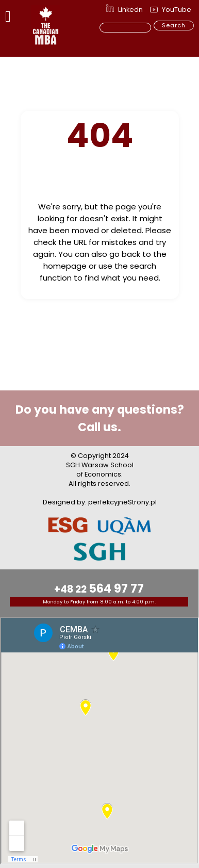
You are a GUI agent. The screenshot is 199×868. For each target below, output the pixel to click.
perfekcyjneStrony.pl (122, 502)
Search (174, 25)
